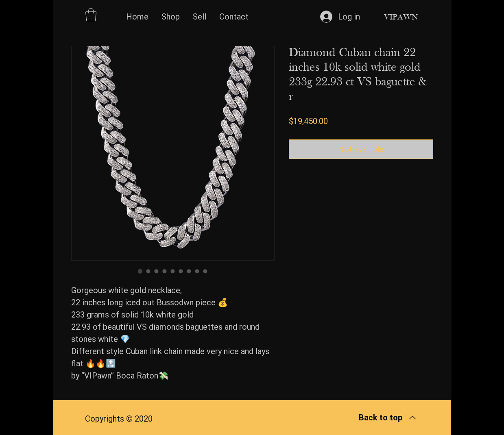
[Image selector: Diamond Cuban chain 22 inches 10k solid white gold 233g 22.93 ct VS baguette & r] (140, 271)
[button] (91, 15)
